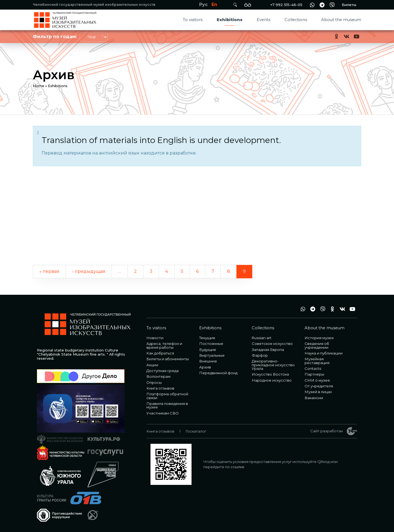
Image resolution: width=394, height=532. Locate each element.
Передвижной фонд (218, 373)
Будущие (208, 350)
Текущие (207, 338)
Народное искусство (272, 380)
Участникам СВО (163, 413)
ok (337, 37)
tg (322, 5)
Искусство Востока (270, 374)
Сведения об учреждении (317, 345)
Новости (155, 338)
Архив (205, 367)
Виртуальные (212, 355)
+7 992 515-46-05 (286, 5)
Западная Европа (268, 350)
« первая (49, 271)
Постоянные (211, 344)
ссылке (237, 467)
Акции (152, 365)
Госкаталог (196, 431)
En (214, 5)
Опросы (154, 382)
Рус (203, 5)
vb (332, 5)
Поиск (235, 5)
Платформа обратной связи (167, 396)
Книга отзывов (160, 388)
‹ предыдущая (89, 271)
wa (312, 5)
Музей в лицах (318, 392)
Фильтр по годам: (55, 37)
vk (346, 37)
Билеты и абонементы (168, 359)
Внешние (208, 361)
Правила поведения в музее (167, 405)
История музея (319, 338)
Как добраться (160, 353)
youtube (356, 37)
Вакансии (314, 398)
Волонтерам (158, 376)
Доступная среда (163, 371)
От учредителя (319, 386)
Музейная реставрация (317, 361)
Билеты (349, 5)
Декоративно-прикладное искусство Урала (273, 365)
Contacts (313, 368)
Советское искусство (272, 344)
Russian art (262, 338)
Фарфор (260, 355)
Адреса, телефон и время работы (164, 345)
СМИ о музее (317, 380)
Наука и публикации (324, 353)
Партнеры (314, 374)
